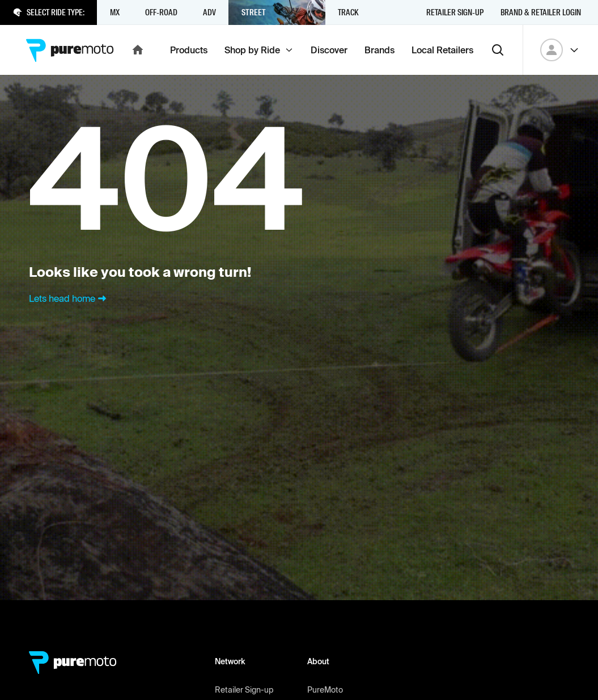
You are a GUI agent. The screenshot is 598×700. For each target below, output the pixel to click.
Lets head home (69, 298)
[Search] (498, 50)
